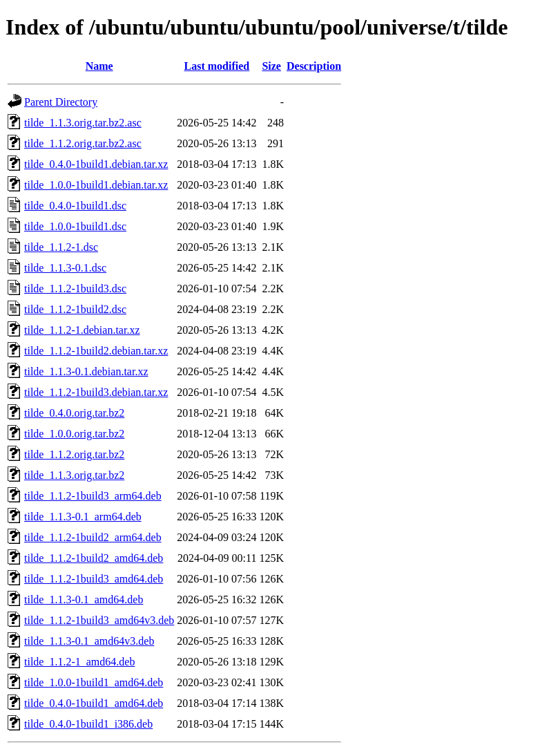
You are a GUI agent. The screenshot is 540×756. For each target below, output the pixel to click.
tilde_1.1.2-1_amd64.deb (79, 662)
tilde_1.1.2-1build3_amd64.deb (94, 579)
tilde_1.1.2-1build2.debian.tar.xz (96, 351)
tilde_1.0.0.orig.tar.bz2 (74, 434)
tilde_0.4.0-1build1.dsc (75, 206)
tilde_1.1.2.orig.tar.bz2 (74, 454)
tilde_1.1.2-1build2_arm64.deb (93, 537)
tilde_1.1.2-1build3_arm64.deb (93, 496)
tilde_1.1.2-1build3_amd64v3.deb (99, 620)
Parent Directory (61, 102)
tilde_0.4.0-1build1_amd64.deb (94, 703)
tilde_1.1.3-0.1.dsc (65, 268)
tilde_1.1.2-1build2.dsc (75, 309)
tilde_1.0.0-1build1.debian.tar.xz (96, 185)
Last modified (217, 66)
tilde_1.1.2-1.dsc (61, 247)
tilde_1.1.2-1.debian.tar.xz (82, 330)
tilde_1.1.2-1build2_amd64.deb (94, 558)
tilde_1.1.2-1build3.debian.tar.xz (96, 392)
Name (99, 66)
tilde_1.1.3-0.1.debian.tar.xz (86, 371)
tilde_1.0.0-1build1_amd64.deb (94, 682)
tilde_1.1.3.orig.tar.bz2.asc (83, 123)
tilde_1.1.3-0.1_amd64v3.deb (89, 641)
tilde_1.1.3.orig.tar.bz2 (74, 475)
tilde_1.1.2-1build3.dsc (75, 289)
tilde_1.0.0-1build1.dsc (75, 226)
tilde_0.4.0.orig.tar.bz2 (74, 413)
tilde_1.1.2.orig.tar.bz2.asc (83, 143)
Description (314, 66)
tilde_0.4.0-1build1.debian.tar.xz (96, 164)
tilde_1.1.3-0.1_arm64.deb (83, 517)
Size (271, 66)
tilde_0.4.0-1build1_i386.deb (88, 724)
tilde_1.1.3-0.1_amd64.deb (84, 599)
